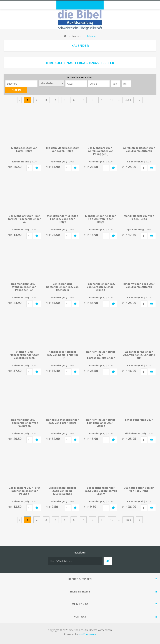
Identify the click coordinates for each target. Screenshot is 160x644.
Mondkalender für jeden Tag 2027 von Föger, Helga (62, 219)
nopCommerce (87, 634)
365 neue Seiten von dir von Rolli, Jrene (139, 489)
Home (65, 36)
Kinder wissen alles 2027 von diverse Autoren (139, 285)
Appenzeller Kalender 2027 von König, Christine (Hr (62, 355)
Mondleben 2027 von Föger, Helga (24, 149)
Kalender (77, 36)
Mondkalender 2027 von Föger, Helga (139, 217)
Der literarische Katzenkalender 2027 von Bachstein (62, 287)
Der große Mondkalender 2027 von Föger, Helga (62, 421)
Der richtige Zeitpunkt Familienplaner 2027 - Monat (101, 423)
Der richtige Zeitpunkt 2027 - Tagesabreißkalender (101, 355)
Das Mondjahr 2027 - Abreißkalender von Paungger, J (101, 151)
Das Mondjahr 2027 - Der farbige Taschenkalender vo (24, 219)
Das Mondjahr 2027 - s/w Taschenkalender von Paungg (24, 491)
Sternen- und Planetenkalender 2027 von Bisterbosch (24, 355)
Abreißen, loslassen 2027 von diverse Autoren (139, 149)
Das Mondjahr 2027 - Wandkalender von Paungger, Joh (24, 287)
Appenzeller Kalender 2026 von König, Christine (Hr (139, 355)
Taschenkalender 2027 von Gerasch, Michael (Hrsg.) (101, 287)
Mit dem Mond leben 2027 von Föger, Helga (62, 149)
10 (112, 100)
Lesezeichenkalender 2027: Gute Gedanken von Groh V (101, 491)
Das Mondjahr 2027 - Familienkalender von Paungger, (24, 423)
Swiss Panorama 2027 (139, 420)
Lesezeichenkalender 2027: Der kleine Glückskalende (62, 491)
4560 (128, 100)
